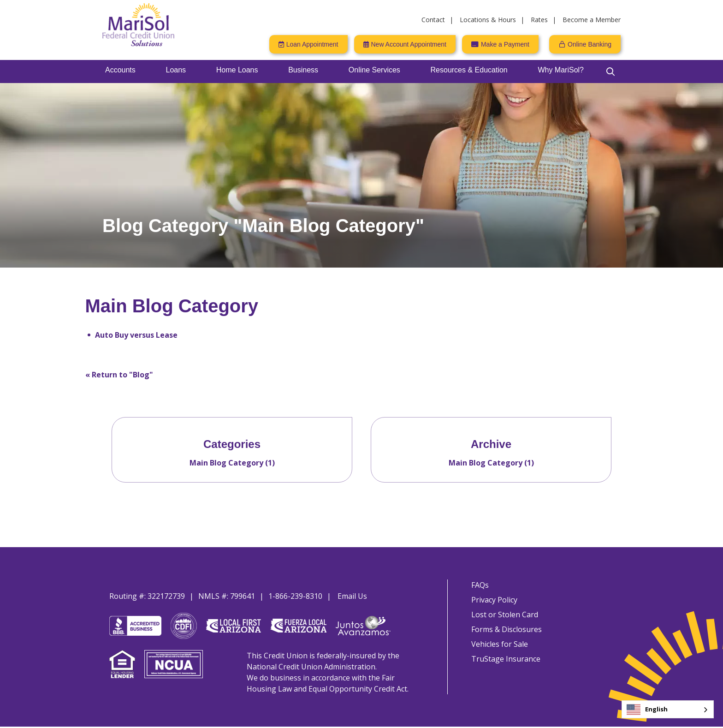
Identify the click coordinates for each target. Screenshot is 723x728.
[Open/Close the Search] (610, 72)
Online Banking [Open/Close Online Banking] (590, 44)
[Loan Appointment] (308, 44)
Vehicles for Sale (498, 648)
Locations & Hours (488, 20)
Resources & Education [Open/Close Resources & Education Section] (469, 70)
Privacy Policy (493, 601)
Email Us (352, 596)
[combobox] (668, 709)
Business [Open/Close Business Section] (303, 70)
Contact (433, 20)
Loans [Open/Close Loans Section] (176, 70)
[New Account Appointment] (405, 44)
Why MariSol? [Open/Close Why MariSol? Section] (561, 70)
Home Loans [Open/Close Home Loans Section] (237, 70)
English (647, 710)
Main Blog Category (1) (232, 463)
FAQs (479, 585)
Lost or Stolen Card (503, 616)
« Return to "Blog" (119, 375)
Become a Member (592, 20)
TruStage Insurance (504, 663)
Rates (539, 20)
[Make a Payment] (500, 44)
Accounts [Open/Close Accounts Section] (120, 70)
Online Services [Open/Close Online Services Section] (374, 70)
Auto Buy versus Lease (136, 335)
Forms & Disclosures (505, 632)
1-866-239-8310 (295, 596)
